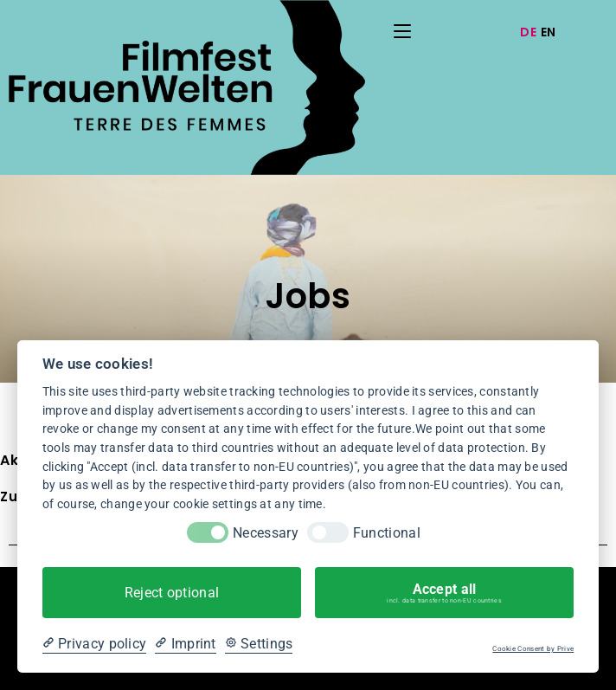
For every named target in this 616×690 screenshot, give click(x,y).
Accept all (444, 593)
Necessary (266, 533)
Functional (387, 533)
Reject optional (172, 593)
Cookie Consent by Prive (533, 649)
